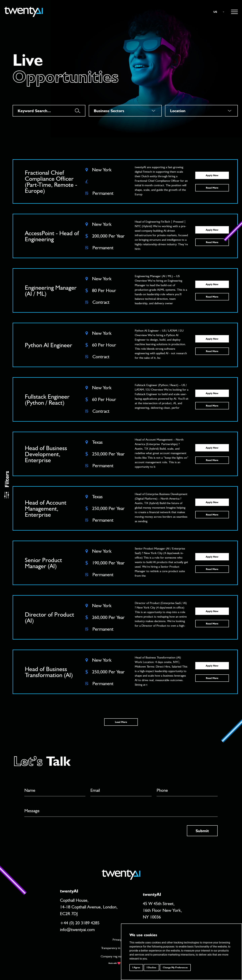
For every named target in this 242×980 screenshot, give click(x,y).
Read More (212, 188)
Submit (202, 831)
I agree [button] (136, 967)
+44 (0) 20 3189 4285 (80, 923)
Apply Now (212, 175)
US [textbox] (215, 12)
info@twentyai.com (77, 929)
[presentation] (50, 832)
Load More (121, 722)
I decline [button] (151, 967)
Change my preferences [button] (175, 967)
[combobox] (217, 12)
